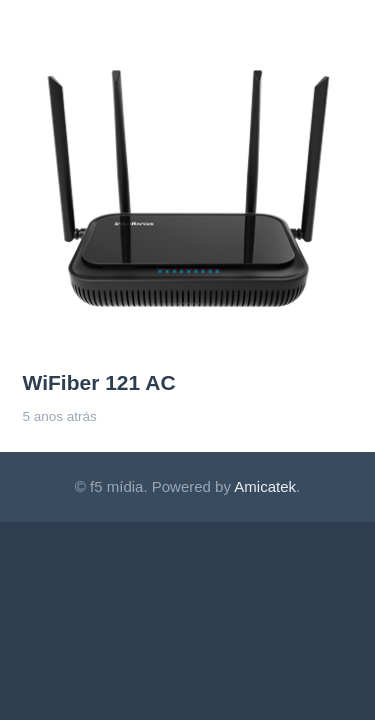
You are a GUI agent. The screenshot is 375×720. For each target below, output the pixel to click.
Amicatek (265, 486)
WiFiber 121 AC (99, 382)
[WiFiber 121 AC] (188, 35)
